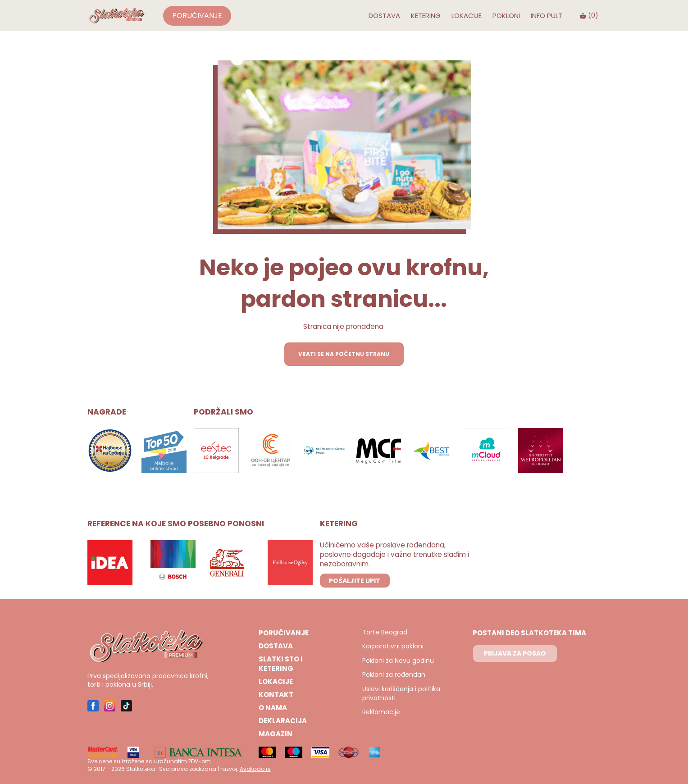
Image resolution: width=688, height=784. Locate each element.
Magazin (276, 734)
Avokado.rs (255, 769)
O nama (273, 708)
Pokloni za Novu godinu (398, 661)
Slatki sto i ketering (281, 664)
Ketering (426, 16)
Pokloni (506, 16)
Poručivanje (197, 16)
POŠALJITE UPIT (355, 581)
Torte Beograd (385, 632)
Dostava (384, 16)
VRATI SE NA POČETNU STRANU (344, 354)
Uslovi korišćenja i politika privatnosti (401, 694)
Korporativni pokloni (393, 646)
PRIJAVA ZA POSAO (515, 653)
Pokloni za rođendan (394, 675)
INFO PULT (547, 16)
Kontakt (276, 695)
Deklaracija (283, 721)
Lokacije (467, 16)
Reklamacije (381, 712)
